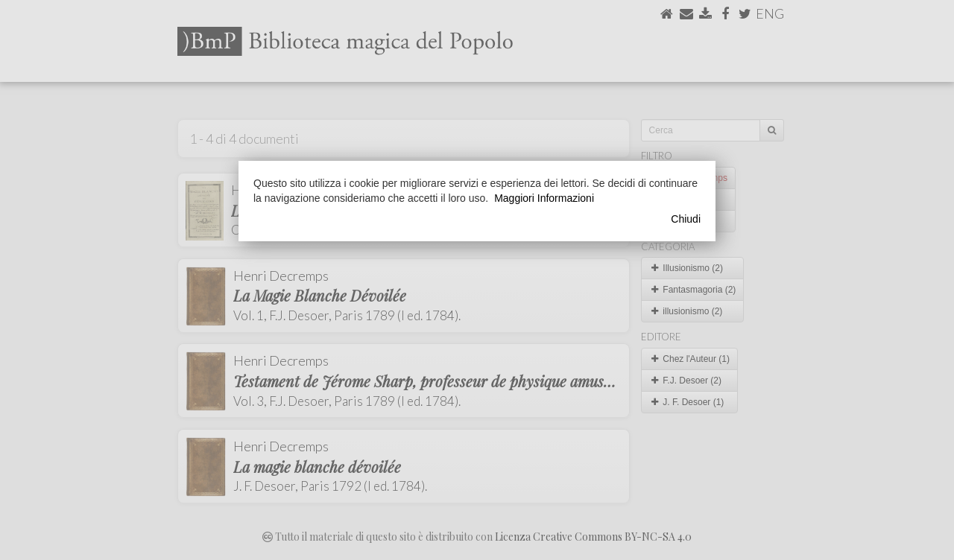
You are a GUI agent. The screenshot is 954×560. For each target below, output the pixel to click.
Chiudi (686, 219)
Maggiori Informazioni (544, 198)
